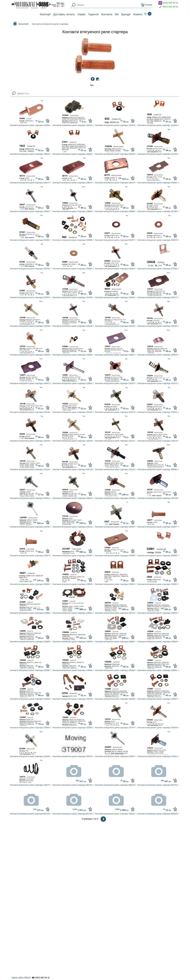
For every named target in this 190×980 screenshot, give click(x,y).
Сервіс (81, 14)
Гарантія (93, 14)
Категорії (45, 14)
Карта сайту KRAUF (21, 978)
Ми (117, 14)
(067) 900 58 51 (168, 7)
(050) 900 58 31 (168, 3)
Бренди (126, 14)
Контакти (107, 14)
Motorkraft (21, 24)
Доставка (64, 14)
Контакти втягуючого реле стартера (95, 32)
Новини (138, 14)
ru (145, 14)
